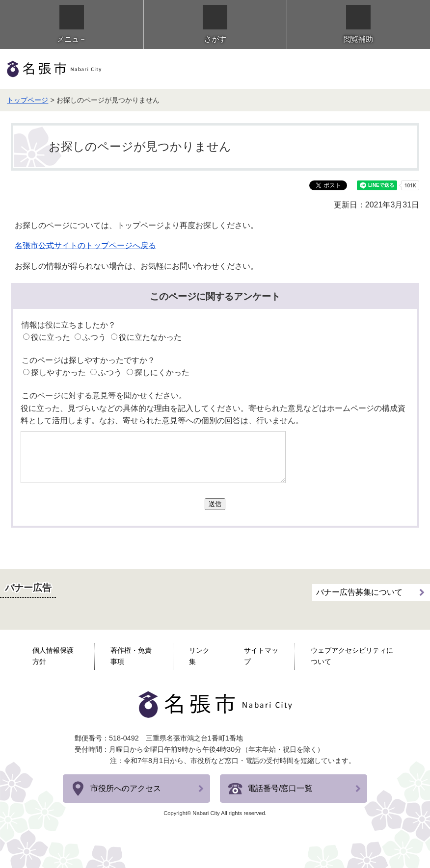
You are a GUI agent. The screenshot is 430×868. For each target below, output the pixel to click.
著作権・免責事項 (131, 656)
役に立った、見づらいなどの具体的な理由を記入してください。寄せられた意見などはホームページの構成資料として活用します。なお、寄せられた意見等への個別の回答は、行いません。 (213, 415)
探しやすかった (58, 372)
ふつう (94, 337)
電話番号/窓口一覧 (280, 788)
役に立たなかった (150, 337)
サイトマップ (261, 656)
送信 (215, 504)
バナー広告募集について (359, 592)
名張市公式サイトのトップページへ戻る (85, 245)
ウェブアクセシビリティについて (352, 656)
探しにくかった (162, 372)
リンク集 (199, 656)
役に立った (51, 337)
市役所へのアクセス (126, 788)
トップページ (27, 100)
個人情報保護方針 (53, 656)
